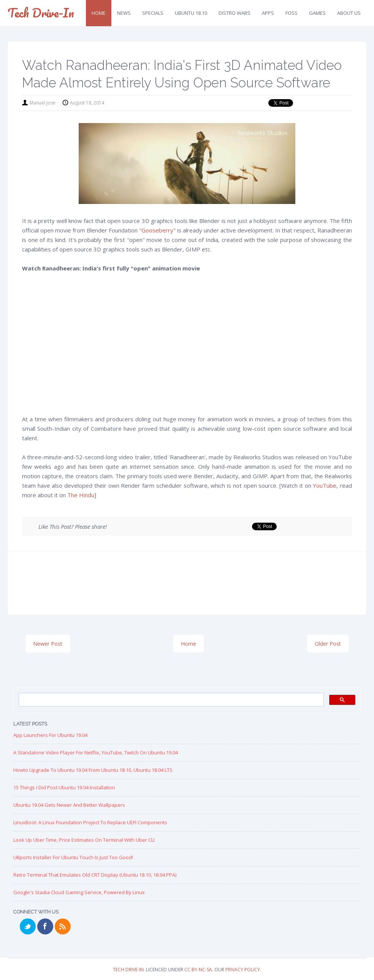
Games (317, 13)
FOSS (292, 13)
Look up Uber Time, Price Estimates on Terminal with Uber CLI (84, 840)
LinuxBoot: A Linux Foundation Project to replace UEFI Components (90, 822)
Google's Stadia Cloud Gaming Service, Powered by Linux (79, 892)
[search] (170, 700)
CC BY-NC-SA (198, 970)
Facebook (45, 926)
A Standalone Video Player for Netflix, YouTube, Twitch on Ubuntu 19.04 (96, 752)
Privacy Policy (243, 970)
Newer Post (48, 644)
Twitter (28, 926)
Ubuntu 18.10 (191, 13)
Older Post (328, 644)
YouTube (325, 485)
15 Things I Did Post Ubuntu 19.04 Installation (64, 787)
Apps (268, 13)
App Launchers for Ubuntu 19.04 (50, 735)
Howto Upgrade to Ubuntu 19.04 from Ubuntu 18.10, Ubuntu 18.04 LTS (93, 770)
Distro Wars (235, 13)
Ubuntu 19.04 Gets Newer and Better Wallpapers (69, 805)
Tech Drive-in (41, 13)
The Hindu (81, 495)
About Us (349, 13)
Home (99, 13)
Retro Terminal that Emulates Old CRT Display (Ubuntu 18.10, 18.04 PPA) (95, 875)
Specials (153, 13)
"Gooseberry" (157, 230)
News (124, 13)
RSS (63, 926)
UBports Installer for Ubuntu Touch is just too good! (73, 857)
